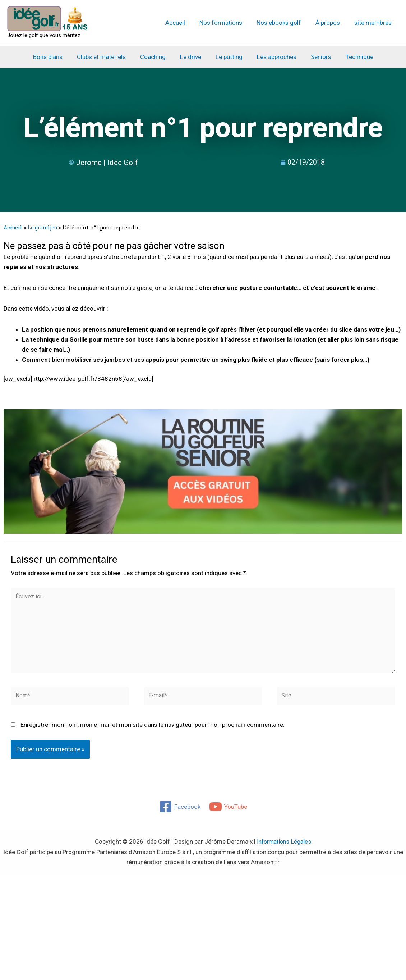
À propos (331, 23)
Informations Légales (284, 847)
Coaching (156, 57)
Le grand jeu (45, 227)
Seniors (316, 57)
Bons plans (55, 57)
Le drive (192, 57)
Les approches (273, 57)
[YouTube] (229, 812)
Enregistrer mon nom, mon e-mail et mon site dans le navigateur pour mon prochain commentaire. (153, 730)
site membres (374, 23)
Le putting (228, 57)
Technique (352, 57)
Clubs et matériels (107, 57)
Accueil (185, 23)
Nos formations (228, 23)
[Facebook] (179, 812)
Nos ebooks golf (284, 23)
